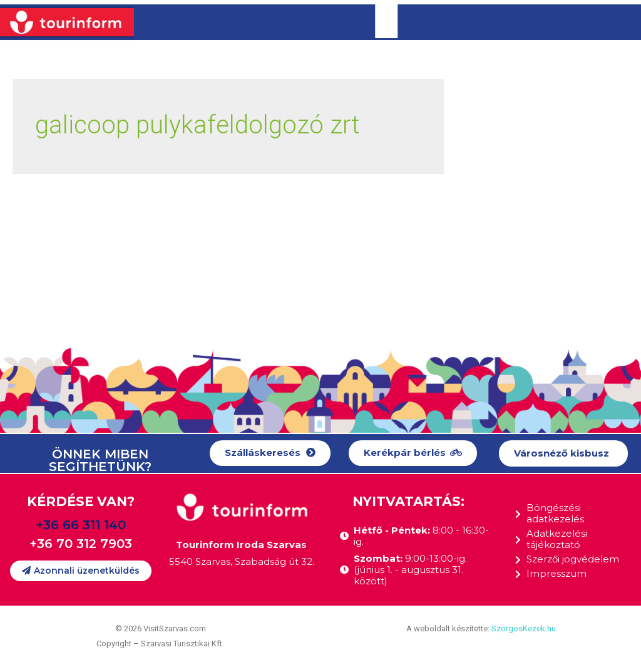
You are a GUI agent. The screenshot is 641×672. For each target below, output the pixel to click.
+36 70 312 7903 (81, 544)
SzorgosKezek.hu (524, 628)
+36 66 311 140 (81, 525)
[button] (270, 453)
